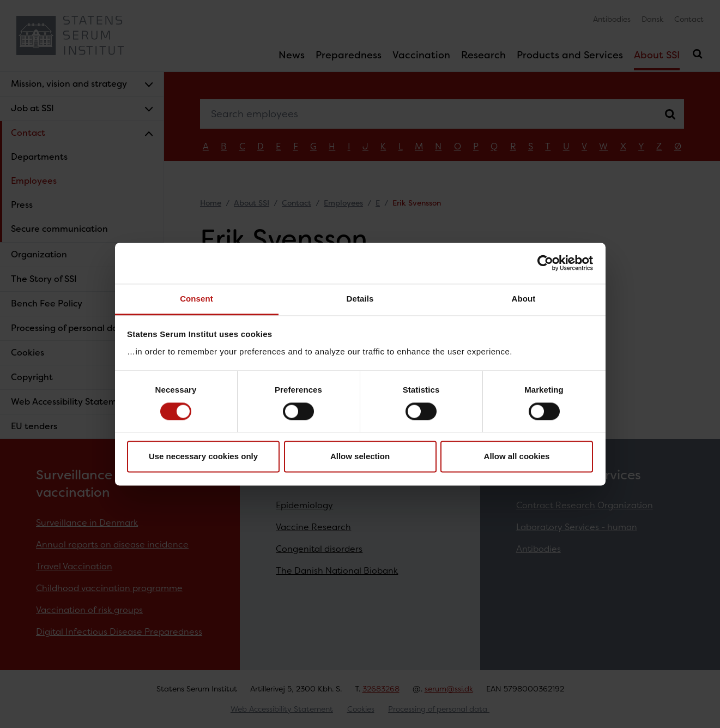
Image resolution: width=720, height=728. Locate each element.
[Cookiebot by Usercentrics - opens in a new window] (545, 263)
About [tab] (524, 299)
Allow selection (360, 457)
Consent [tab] (196, 299)
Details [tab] (360, 299)
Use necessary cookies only (203, 457)
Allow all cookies (517, 457)
